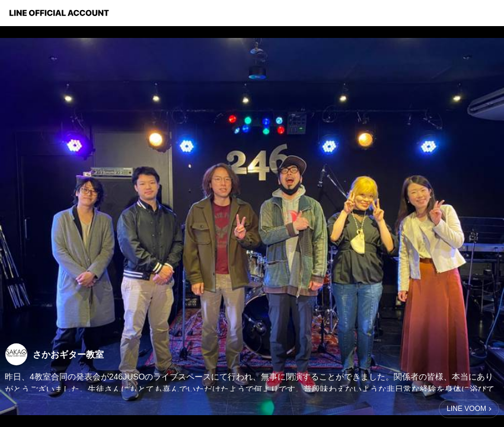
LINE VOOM (466, 409)
